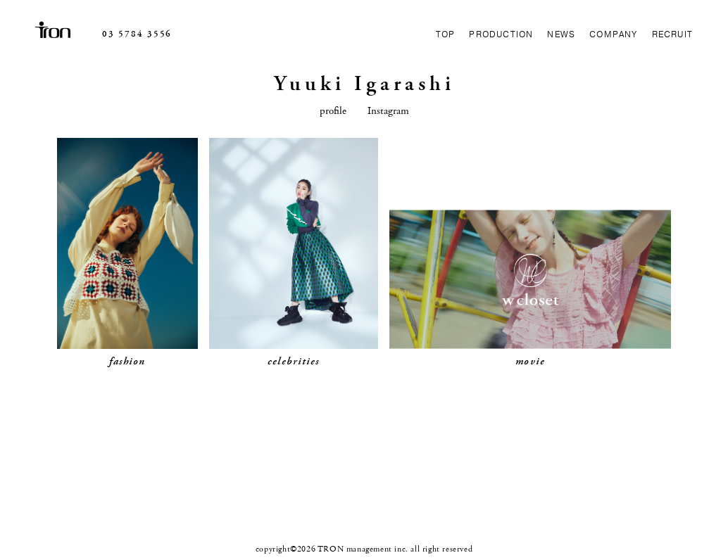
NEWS (561, 34)
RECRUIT (672, 34)
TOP (446, 34)
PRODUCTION (501, 34)
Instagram (388, 111)
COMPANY (613, 34)
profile (333, 111)
